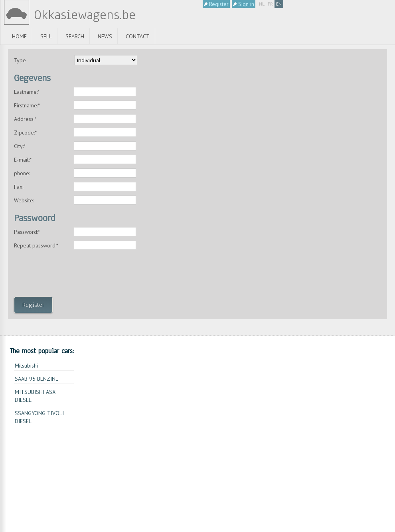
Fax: (19, 187)
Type (20, 60)
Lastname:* (27, 92)
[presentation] (75, 275)
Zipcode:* (25, 133)
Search (75, 36)
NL (262, 4)
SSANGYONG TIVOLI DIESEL (39, 417)
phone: (22, 173)
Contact (138, 36)
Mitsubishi (26, 366)
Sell (46, 36)
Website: (24, 200)
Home (19, 36)
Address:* (25, 119)
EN (279, 4)
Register (216, 4)
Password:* (27, 232)
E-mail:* (23, 160)
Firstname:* (27, 105)
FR (270, 4)
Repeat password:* (36, 245)
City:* (20, 146)
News (105, 36)
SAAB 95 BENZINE (37, 379)
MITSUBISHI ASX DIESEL (35, 396)
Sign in (244, 4)
